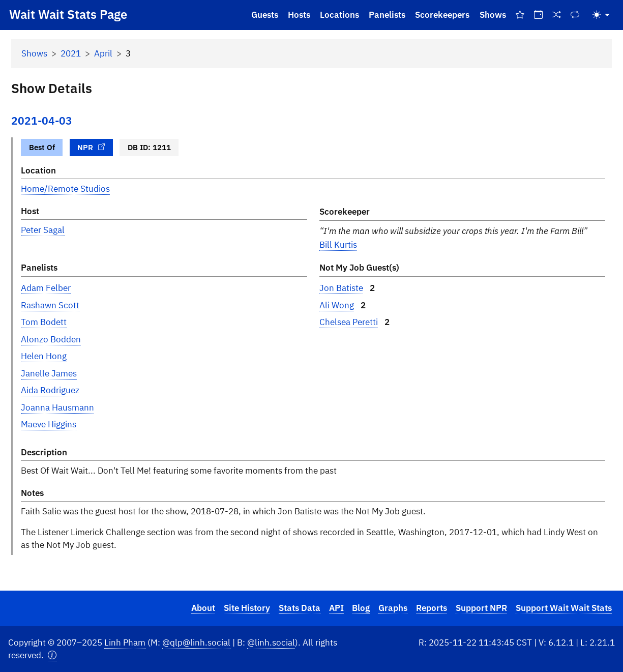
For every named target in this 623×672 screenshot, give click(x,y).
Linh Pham (125, 642)
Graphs (393, 608)
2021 (71, 53)
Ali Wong (337, 305)
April (103, 53)
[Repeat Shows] (575, 15)
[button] (52, 655)
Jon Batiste (341, 288)
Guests (265, 15)
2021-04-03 (42, 121)
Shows (493, 15)
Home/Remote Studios (65, 189)
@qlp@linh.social (196, 642)
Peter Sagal (43, 230)
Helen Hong (44, 356)
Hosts (299, 15)
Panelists (387, 15)
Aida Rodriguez (50, 390)
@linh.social (271, 642)
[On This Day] (538, 15)
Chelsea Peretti (349, 322)
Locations (339, 15)
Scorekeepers (442, 15)
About (203, 608)
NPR (91, 147)
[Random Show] (557, 15)
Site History (247, 608)
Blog (361, 608)
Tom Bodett (44, 322)
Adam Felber (46, 288)
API (336, 608)
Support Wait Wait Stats (564, 608)
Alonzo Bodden (51, 339)
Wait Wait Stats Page (68, 14)
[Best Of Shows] (520, 15)
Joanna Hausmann (57, 407)
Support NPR (481, 608)
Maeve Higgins (49, 424)
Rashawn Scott (50, 305)
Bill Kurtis (338, 245)
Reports (432, 608)
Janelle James (49, 373)
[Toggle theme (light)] (601, 15)
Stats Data (300, 608)
